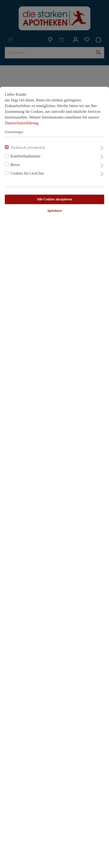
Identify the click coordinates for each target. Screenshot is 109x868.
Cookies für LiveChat (27, 173)
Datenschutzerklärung (22, 123)
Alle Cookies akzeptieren (54, 199)
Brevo (15, 165)
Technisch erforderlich (28, 148)
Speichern (54, 211)
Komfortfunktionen (25, 156)
